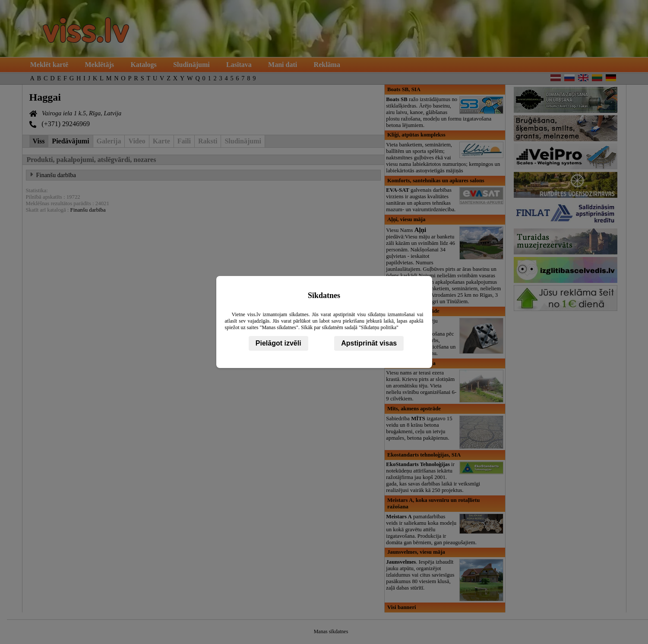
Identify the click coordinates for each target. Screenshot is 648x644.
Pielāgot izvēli (278, 343)
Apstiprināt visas (369, 343)
